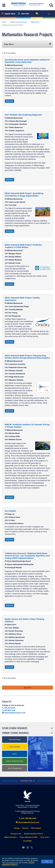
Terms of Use (45, 837)
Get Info (24, 14)
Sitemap (17, 828)
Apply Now (8, 14)
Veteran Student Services (15, 761)
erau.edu (28, 796)
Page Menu (28, 44)
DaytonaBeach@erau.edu (14, 713)
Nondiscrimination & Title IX (33, 834)
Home (4, 22)
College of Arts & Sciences (18, 22)
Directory (25, 828)
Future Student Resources (15, 728)
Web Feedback (36, 828)
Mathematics (35, 22)
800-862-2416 (9, 710)
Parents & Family (15, 740)
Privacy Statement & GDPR (28, 837)
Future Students (15, 747)
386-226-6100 (9, 708)
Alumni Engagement (15, 768)
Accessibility (28, 841)
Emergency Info (16, 834)
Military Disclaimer (11, 837)
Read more (9, 101)
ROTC (15, 754)
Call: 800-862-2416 (28, 818)
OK (47, 861)
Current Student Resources (15, 733)
